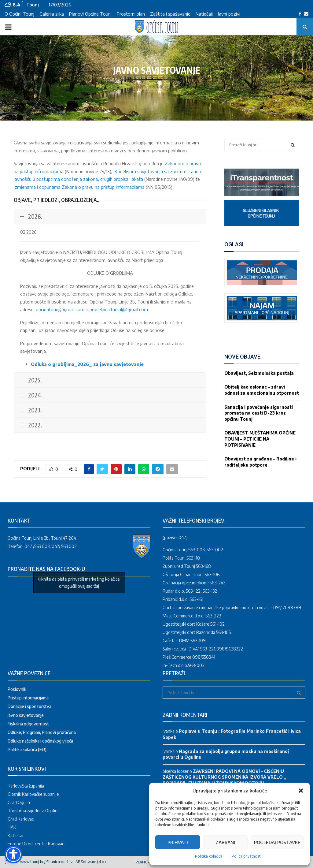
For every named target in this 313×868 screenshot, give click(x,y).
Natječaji (204, 14)
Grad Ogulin (19, 802)
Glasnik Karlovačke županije (33, 794)
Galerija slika (52, 14)
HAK (12, 827)
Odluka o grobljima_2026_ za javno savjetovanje (87, 364)
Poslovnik (17, 689)
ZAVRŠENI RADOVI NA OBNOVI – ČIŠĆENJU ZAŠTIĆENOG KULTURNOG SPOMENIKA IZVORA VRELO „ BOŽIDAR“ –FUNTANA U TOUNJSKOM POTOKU (225, 777)
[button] (301, 791)
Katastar (16, 835)
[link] (262, 194)
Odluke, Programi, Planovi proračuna (42, 732)
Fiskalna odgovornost (28, 724)
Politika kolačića (209, 856)
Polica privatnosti (247, 856)
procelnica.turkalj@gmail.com (119, 309)
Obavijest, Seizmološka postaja (259, 373)
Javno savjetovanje (26, 715)
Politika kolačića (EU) (27, 749)
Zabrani (225, 842)
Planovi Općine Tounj (90, 14)
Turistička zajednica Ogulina (34, 811)
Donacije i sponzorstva (29, 706)
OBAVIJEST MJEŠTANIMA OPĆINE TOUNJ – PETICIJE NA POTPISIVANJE (260, 439)
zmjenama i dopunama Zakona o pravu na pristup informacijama (80, 187)
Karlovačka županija (26, 786)
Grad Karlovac (21, 819)
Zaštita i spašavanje (170, 14)
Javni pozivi (229, 14)
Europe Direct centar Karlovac (36, 844)
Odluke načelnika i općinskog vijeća (40, 741)
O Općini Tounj (19, 14)
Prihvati (178, 842)
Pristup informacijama (28, 698)
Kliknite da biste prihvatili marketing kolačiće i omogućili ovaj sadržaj (79, 583)
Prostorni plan (131, 14)
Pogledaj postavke (277, 842)
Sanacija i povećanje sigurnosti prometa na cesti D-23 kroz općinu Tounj (259, 413)
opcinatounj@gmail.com (60, 309)
